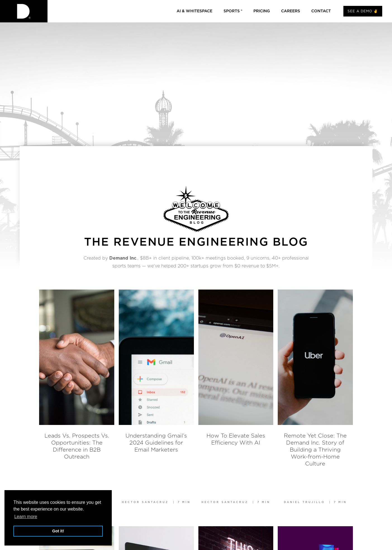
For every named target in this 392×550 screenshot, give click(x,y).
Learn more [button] (26, 517)
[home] (24, 11)
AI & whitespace (194, 11)
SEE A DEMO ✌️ (363, 11)
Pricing (262, 11)
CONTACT (321, 11)
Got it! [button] (58, 531)
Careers (291, 11)
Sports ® (233, 11)
